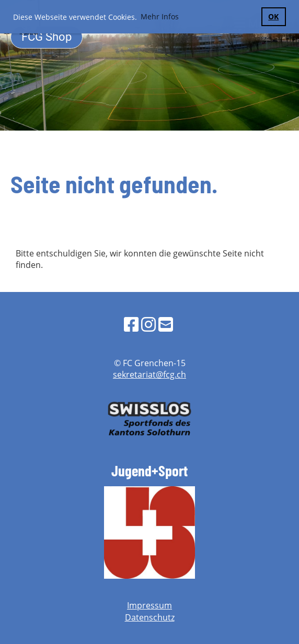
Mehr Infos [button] (160, 16)
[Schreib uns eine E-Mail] (166, 324)
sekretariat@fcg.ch (149, 374)
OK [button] (273, 16)
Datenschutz (150, 617)
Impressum (149, 605)
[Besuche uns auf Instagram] (148, 324)
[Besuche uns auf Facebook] (131, 324)
